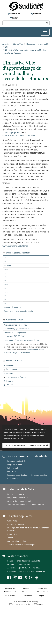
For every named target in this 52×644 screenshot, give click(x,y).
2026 (6, 258)
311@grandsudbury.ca (25, 564)
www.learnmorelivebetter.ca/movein (19, 136)
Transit (10, 538)
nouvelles (7, 265)
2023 (6, 273)
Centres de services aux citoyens (33, 571)
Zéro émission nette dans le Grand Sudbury (25, 505)
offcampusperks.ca (13, 132)
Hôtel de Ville (17, 44)
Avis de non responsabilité (42, 590)
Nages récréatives (15, 464)
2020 (6, 284)
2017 (6, 296)
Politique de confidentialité (10, 590)
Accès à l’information (26, 590)
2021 (6, 281)
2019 (6, 288)
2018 (6, 292)
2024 (6, 269)
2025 (6, 262)
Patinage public (14, 468)
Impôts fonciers (14, 534)
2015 (6, 303)
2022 (6, 277)
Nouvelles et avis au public (38, 44)
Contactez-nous (39, 14)
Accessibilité (15, 14)
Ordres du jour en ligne (17, 541)
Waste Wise (12, 521)
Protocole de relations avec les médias (19, 311)
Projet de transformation (18, 498)
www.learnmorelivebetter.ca (15, 246)
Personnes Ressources (12, 307)
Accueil (5, 44)
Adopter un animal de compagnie (21, 545)
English (15, 18)
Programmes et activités (17, 461)
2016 (6, 300)
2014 (7, 47)
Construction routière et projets (20, 501)
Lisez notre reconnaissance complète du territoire (25, 445)
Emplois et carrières (16, 524)
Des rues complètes (16, 494)
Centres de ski (13, 471)
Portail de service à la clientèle (29, 561)
